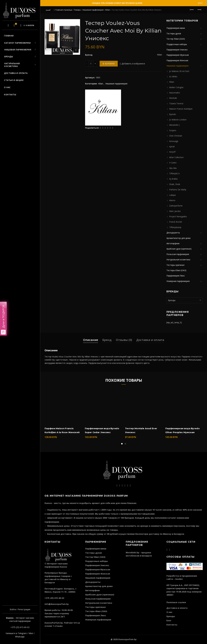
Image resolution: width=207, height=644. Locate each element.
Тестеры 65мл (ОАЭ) (176, 270)
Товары (77, 10)
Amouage (174, 141)
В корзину (109, 64)
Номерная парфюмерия (178, 281)
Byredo (173, 114)
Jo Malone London (178, 120)
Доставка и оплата (16, 73)
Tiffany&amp (175, 227)
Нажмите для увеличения (76, 50)
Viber (31, 633)
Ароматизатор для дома (178, 238)
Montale (173, 98)
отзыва (59, 626)
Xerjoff (172, 152)
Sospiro (173, 130)
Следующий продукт (199, 10)
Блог (200, 3)
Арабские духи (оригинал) (179, 249)
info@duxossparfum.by (57, 604)
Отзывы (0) (124, 340)
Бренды (9, 57)
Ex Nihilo (173, 77)
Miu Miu (173, 168)
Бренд (107, 340)
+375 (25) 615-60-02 (20, 627)
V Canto (173, 163)
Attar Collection (176, 157)
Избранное (16, 24)
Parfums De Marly (178, 190)
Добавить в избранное (133, 64)
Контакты (10, 95)
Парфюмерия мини (176, 28)
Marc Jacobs (175, 211)
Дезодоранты (173, 233)
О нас (7, 87)
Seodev (179, 579)
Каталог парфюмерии (17, 43)
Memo (172, 200)
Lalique (172, 195)
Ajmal (172, 146)
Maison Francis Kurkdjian (181, 109)
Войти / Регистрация (20, 609)
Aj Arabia (173, 179)
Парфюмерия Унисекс (177, 50)
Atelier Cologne (176, 87)
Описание (91, 340)
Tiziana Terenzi (176, 103)
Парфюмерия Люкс (176, 276)
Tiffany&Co (174, 173)
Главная (9, 36)
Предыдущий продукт (192, 10)
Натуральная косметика (12, 65)
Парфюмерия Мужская (178, 55)
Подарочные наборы (177, 44)
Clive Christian (176, 136)
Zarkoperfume (176, 206)
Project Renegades (178, 216)
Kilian (108, 10)
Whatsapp (20, 637)
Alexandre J (174, 125)
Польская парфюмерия (178, 254)
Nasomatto (175, 93)
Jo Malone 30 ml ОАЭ (179, 71)
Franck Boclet (176, 222)
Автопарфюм (173, 243)
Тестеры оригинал (175, 265)
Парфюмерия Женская (177, 60)
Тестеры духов (174, 33)
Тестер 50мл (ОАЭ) (176, 39)
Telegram (22, 633)
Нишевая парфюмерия (18, 50)
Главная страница (64, 10)
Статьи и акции (14, 80)
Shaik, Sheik (175, 184)
